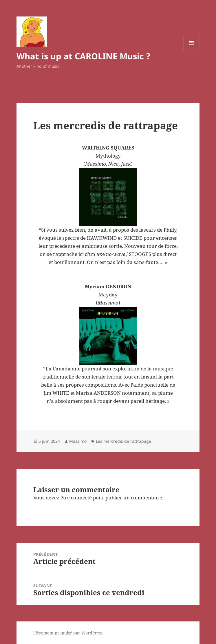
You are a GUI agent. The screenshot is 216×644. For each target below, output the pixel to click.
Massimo (78, 441)
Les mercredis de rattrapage (123, 441)
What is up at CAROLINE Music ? (83, 56)
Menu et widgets (192, 51)
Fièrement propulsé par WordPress (68, 633)
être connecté (76, 498)
